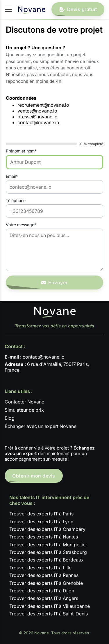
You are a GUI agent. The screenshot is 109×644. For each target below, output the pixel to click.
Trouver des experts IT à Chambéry (47, 529)
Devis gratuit (78, 9)
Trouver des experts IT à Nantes (44, 537)
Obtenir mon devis (34, 476)
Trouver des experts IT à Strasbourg (48, 552)
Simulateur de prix (24, 410)
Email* (12, 176)
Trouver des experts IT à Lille (40, 568)
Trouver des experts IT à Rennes (44, 575)
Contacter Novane (24, 402)
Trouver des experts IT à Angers (44, 598)
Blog (10, 418)
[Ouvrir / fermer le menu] (8, 9)
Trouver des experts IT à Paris (41, 514)
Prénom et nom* (21, 151)
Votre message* (21, 225)
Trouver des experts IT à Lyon (41, 522)
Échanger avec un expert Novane (41, 426)
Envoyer (54, 282)
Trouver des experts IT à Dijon (42, 591)
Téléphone (16, 200)
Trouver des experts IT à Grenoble (46, 583)
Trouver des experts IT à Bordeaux (47, 560)
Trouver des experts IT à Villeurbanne (50, 606)
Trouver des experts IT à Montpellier (48, 545)
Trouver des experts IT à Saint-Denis (49, 614)
